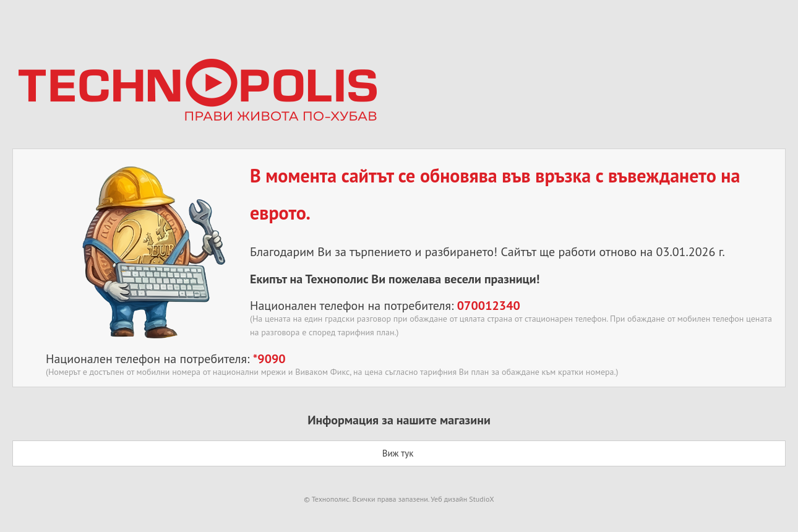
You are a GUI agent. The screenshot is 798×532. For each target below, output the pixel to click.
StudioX (481, 499)
